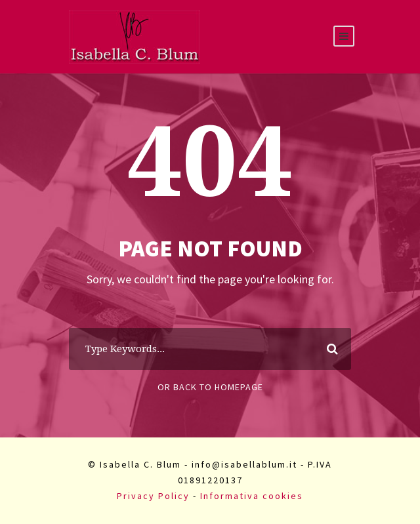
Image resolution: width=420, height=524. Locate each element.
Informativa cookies (252, 496)
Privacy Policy (153, 496)
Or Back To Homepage (210, 387)
